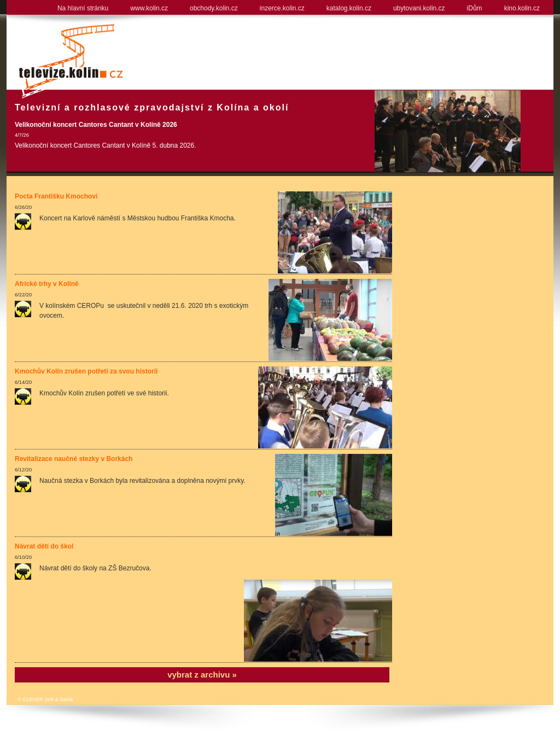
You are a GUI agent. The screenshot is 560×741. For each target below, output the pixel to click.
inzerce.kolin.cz (282, 8)
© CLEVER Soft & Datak (45, 699)
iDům (475, 8)
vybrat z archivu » (202, 675)
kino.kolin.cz (522, 8)
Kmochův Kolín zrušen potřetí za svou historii (86, 371)
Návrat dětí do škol (44, 546)
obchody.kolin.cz (214, 8)
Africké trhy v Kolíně (47, 284)
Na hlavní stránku (83, 8)
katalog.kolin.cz (349, 8)
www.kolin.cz (149, 8)
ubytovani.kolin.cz (419, 8)
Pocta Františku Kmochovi (56, 196)
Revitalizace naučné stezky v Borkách (74, 459)
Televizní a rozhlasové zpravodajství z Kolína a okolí (152, 107)
